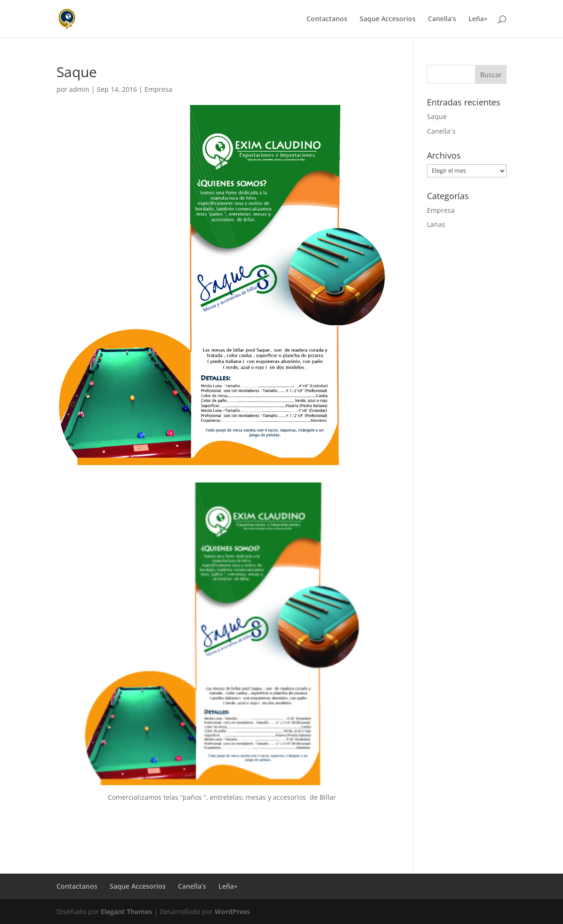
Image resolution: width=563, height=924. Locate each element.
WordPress (232, 912)
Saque (437, 117)
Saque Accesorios (388, 19)
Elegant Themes (126, 912)
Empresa (158, 89)
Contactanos (327, 19)
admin (79, 89)
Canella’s (442, 19)
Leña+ (478, 19)
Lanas (436, 224)
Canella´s (441, 131)
